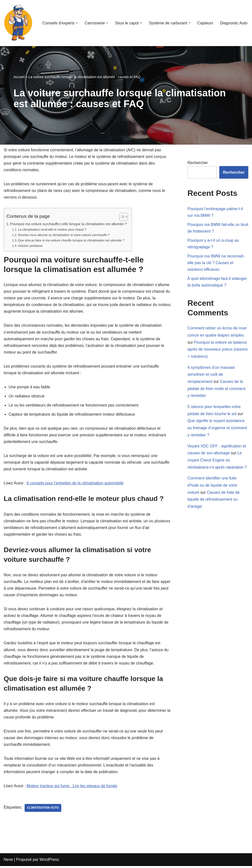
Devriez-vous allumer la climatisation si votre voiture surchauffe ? (64, 235)
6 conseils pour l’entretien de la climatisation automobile (75, 484)
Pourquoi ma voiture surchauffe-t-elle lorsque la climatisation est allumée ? (69, 224)
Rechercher (198, 163)
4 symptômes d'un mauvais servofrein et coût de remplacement (211, 375)
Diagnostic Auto (234, 23)
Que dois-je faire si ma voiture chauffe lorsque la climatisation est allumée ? (71, 241)
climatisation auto (43, 810)
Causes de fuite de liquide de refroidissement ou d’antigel (214, 500)
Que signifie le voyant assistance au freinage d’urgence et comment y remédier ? (217, 429)
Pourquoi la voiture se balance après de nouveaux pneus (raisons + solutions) (218, 350)
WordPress (49, 862)
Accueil (19, 77)
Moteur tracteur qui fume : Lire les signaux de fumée (72, 788)
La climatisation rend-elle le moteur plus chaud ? (52, 230)
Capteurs (205, 23)
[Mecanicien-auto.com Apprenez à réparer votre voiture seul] (18, 23)
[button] (76, 23)
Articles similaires (30, 246)
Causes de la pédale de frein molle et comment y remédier (217, 389)
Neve (8, 862)
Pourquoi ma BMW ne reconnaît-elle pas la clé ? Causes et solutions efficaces (216, 263)
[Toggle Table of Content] (122, 217)
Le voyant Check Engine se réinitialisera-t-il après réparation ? (217, 461)
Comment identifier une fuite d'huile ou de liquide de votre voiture (213, 486)
